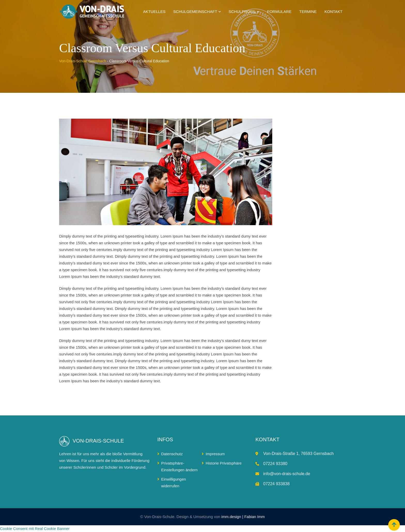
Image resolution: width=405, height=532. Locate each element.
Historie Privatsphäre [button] (224, 463)
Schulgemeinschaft (195, 12)
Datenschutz (172, 454)
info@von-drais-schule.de (287, 474)
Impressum (215, 454)
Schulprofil (242, 12)
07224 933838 (276, 484)
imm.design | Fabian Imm (243, 517)
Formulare (279, 12)
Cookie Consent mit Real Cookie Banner (35, 529)
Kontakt (333, 12)
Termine (308, 12)
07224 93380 (275, 464)
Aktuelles (154, 12)
